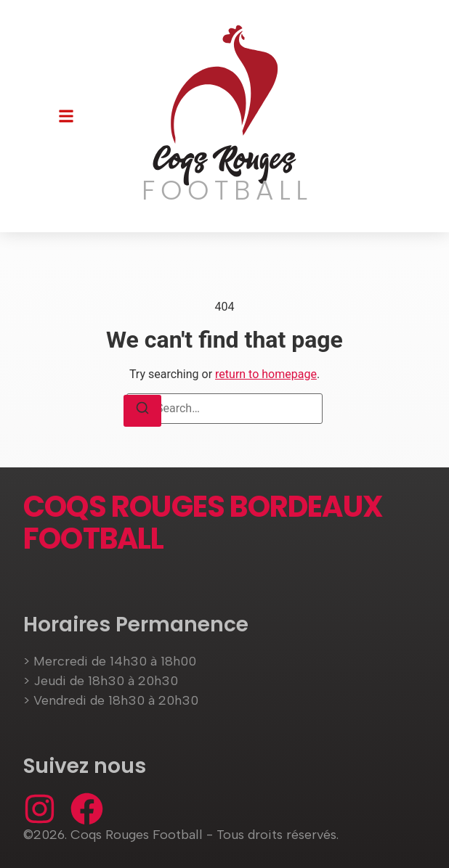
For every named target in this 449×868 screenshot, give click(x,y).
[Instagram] (40, 809)
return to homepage (266, 374)
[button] (66, 116)
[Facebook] (87, 809)
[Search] (142, 411)
